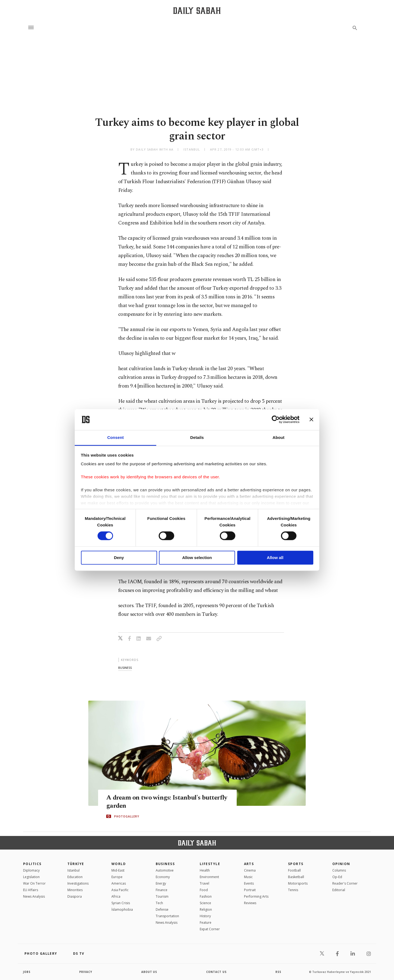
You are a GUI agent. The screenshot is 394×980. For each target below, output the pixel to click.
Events (249, 883)
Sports (296, 864)
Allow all (275, 558)
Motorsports (298, 883)
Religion (206, 909)
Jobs (27, 972)
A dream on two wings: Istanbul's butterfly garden (154, 801)
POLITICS (32, 864)
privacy (86, 972)
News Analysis (34, 896)
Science (205, 903)
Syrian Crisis (121, 903)
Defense (162, 909)
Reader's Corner (345, 883)
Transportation (167, 916)
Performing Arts (256, 896)
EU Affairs (31, 890)
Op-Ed (337, 877)
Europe (117, 877)
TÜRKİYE (76, 864)
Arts (249, 864)
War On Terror (34, 883)
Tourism (162, 896)
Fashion (206, 896)
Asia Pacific (120, 890)
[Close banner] (311, 420)
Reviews (250, 903)
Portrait (250, 890)
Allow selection (197, 558)
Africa (116, 896)
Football (294, 870)
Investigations (78, 883)
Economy (163, 877)
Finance (162, 890)
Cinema (250, 870)
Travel (204, 883)
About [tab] (279, 437)
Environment (209, 877)
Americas (119, 883)
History (205, 916)
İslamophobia (122, 909)
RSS (278, 972)
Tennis (293, 890)
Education (75, 877)
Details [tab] (197, 437)
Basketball (296, 877)
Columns (339, 870)
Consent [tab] (116, 437)
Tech (159, 903)
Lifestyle (210, 864)
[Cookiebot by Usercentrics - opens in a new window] (276, 420)
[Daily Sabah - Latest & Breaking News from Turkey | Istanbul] (197, 10)
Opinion (341, 864)
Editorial (339, 890)
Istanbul (74, 870)
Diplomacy (31, 870)
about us (149, 972)
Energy (161, 883)
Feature (206, 923)
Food (204, 890)
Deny (119, 558)
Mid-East (118, 870)
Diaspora (75, 896)
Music (248, 877)
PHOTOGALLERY (127, 816)
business (125, 668)
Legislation (31, 877)
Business (165, 864)
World (119, 864)
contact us (217, 972)
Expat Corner (210, 929)
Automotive (165, 870)
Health (205, 870)
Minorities (75, 890)
